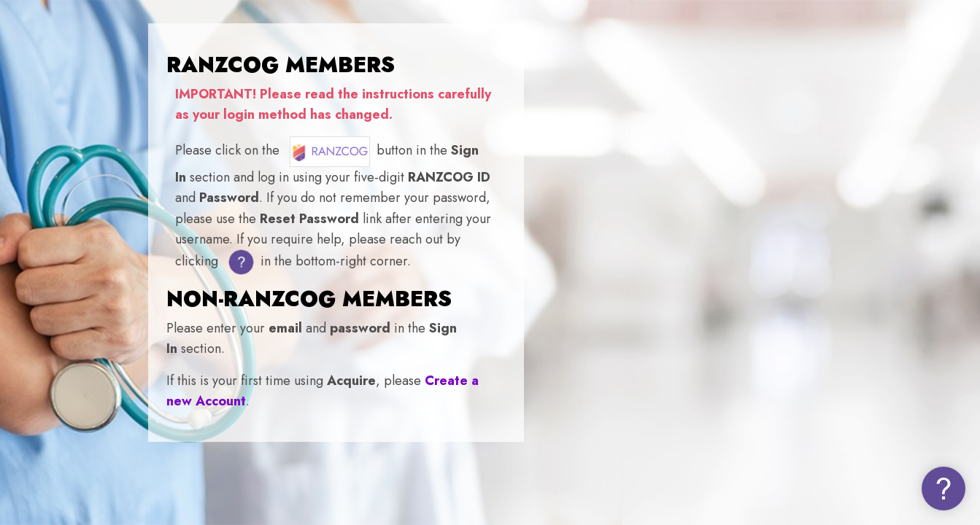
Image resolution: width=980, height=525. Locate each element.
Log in (826, 449)
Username (721, 256)
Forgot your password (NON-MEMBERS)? (856, 407)
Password (719, 334)
